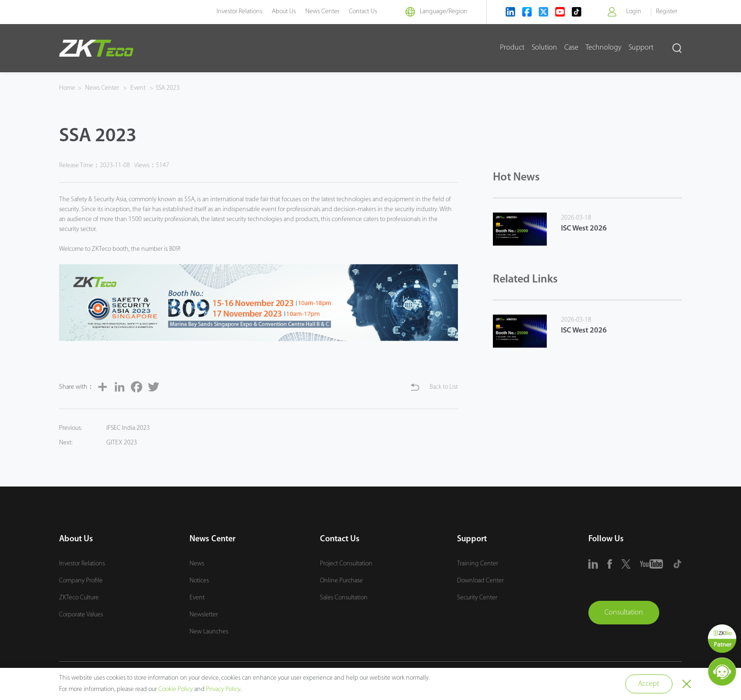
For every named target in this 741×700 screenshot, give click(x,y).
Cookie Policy (176, 689)
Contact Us (363, 12)
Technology (603, 48)
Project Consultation (346, 564)
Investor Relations (239, 12)
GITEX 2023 (122, 443)
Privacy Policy (223, 689)
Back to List (444, 387)
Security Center (477, 598)
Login (634, 12)
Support (641, 48)
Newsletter (204, 615)
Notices (199, 581)
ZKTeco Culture (79, 598)
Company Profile (81, 581)
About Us (284, 12)
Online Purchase (341, 581)
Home (67, 88)
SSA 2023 (168, 88)
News (197, 564)
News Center (322, 12)
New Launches (209, 632)
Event (138, 88)
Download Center (480, 581)
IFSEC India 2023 (128, 428)
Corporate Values (81, 615)
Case (571, 48)
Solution (544, 48)
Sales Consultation (344, 598)
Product (512, 48)
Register (667, 12)
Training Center (478, 564)
